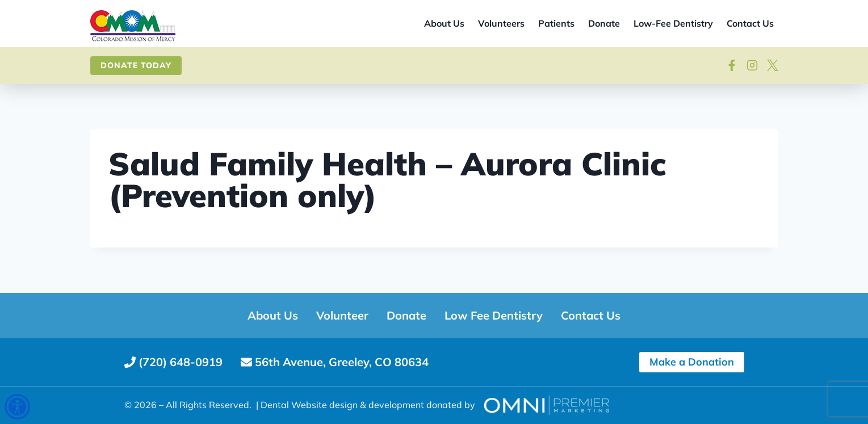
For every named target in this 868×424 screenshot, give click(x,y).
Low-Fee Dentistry (673, 23)
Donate (604, 23)
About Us (444, 23)
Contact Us (750, 23)
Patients (556, 23)
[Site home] (133, 26)
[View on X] (773, 65)
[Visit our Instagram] (752, 65)
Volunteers (501, 23)
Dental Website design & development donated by (368, 405)
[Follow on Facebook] (732, 65)
